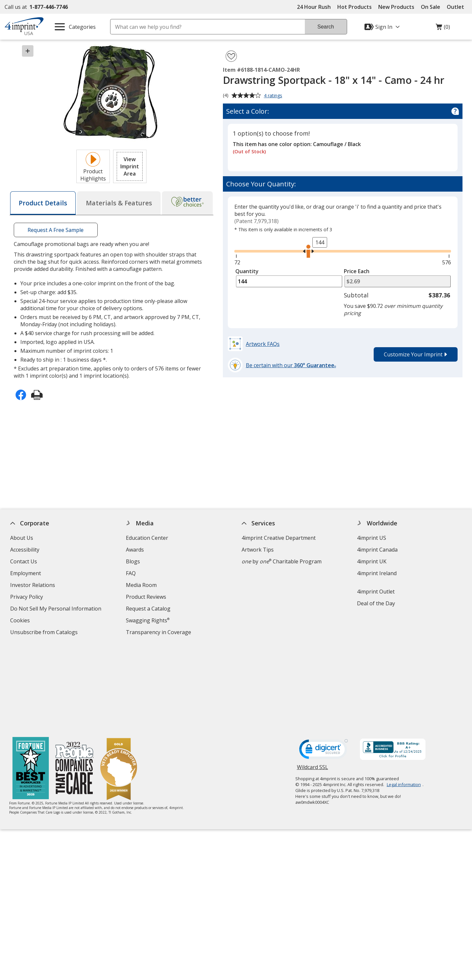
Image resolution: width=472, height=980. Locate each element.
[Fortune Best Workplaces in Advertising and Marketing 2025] (31, 683)
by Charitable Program (282, 561)
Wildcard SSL (313, 684)
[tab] (43, 203)
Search (326, 27)
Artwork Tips (258, 550)
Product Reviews (146, 597)
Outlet (457, 7)
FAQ (131, 573)
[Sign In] (383, 27)
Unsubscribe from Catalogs (45, 633)
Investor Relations (33, 586)
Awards (135, 550)
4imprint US (372, 538)
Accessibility (25, 550)
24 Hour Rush (314, 7)
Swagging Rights (148, 620)
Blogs (133, 561)
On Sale (431, 7)
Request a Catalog (148, 609)
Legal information (404, 699)
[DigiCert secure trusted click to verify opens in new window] (324, 665)
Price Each (357, 271)
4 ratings (274, 96)
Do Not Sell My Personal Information (57, 609)
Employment (26, 573)
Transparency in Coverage (159, 633)
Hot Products (354, 7)
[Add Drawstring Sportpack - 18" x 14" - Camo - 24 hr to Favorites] (231, 56)
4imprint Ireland (377, 573)
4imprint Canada (378, 550)
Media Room (141, 585)
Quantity (247, 271)
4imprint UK (372, 561)
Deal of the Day (376, 603)
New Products (396, 7)
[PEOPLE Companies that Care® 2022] (75, 683)
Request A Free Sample (56, 230)
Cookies (21, 621)
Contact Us (24, 561)
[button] (130, 166)
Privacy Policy (27, 598)
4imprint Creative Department (279, 538)
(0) (443, 28)
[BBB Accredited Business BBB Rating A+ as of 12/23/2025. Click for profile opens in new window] (393, 664)
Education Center (147, 538)
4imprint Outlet (376, 592)
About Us (22, 538)
